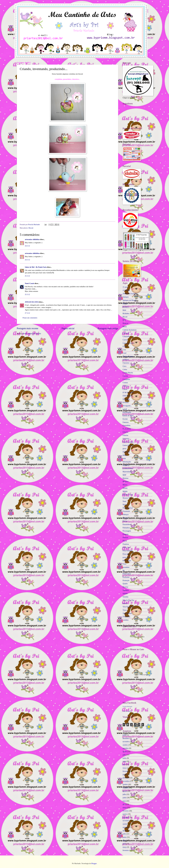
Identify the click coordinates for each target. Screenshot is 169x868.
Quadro (125, 584)
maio (124, 761)
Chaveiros (126, 363)
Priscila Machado (34, 224)
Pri (124, 571)
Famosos (126, 422)
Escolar (125, 419)
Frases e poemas (128, 442)
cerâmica (126, 360)
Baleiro (125, 304)
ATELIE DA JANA (32, 302)
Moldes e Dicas (128, 495)
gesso (125, 449)
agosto (125, 751)
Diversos (126, 402)
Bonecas (126, 323)
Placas (125, 541)
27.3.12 (27, 313)
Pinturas (125, 537)
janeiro (125, 774)
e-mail (125, 409)
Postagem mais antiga (108, 328)
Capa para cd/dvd (129, 343)
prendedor (126, 567)
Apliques (126, 297)
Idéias (125, 455)
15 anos (125, 287)
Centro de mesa (128, 356)
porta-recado (127, 557)
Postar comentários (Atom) (32, 333)
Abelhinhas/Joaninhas (130, 294)
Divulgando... (127, 406)
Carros (125, 346)
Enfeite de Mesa (128, 416)
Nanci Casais (30, 283)
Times (125, 610)
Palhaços (126, 514)
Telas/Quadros (128, 607)
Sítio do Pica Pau (128, 600)
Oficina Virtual (128, 508)
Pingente (126, 534)
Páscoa (125, 521)
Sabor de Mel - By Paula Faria (36, 267)
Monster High (127, 498)
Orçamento (126, 511)
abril (124, 765)
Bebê (124, 310)
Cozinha (125, 386)
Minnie (125, 488)
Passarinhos (127, 524)
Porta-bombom (128, 551)
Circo (125, 366)
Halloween (126, 452)
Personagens (127, 531)
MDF (125, 475)
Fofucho (125, 435)
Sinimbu (126, 597)
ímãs (124, 458)
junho (125, 735)
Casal (125, 353)
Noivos (125, 505)
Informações (127, 462)
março (125, 768)
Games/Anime (128, 445)
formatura (126, 439)
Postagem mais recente (28, 328)
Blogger (94, 863)
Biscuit (31, 228)
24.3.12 (27, 246)
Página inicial (68, 328)
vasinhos (126, 620)
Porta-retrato (127, 561)
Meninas (126, 478)
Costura (125, 383)
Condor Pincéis (128, 373)
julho (124, 755)
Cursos (125, 389)
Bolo (124, 320)
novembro (126, 742)
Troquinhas (126, 617)
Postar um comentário (30, 318)
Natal (125, 501)
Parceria (125, 518)
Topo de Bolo (127, 613)
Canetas (125, 340)
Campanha (126, 336)
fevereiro (126, 771)
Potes (125, 564)
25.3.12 (27, 276)
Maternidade (127, 472)
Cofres (125, 369)
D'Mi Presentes (128, 396)
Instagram (126, 465)
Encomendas (127, 412)
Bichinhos (126, 313)
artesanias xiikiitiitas (32, 239)
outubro (125, 745)
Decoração (126, 399)
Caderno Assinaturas (130, 330)
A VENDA (126, 290)
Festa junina (127, 429)
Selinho (125, 594)
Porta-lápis (126, 554)
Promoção (126, 580)
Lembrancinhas (128, 468)
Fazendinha (127, 425)
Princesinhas (127, 574)
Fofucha (125, 432)
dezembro (126, 738)
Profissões (126, 577)
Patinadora (126, 528)
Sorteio (125, 603)
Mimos (125, 485)
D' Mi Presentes (128, 392)
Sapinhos (126, 590)
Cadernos (126, 333)
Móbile (125, 491)
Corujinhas (126, 379)
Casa (124, 350)
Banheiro (126, 307)
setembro (126, 748)
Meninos (126, 481)
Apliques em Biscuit (130, 300)
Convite (125, 376)
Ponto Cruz (126, 547)
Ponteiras (126, 544)
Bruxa (125, 327)
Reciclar (125, 587)
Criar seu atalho (127, 711)
